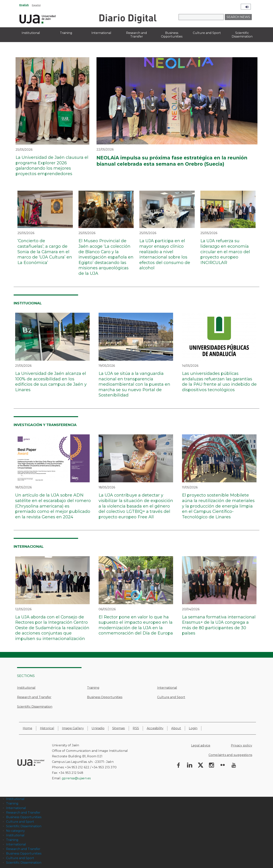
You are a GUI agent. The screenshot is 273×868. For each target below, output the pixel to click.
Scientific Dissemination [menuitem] (242, 35)
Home (27, 728)
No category (15, 831)
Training (93, 688)
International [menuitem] (101, 33)
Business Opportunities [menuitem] (172, 35)
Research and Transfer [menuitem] (136, 35)
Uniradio (98, 728)
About (176, 728)
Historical (47, 728)
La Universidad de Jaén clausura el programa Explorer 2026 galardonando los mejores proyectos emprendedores (52, 166)
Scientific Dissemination (35, 707)
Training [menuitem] (66, 33)
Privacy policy (242, 745)
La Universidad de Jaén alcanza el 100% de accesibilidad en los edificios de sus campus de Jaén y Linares (51, 382)
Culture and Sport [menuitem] (207, 33)
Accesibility (155, 728)
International (167, 688)
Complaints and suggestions (230, 755)
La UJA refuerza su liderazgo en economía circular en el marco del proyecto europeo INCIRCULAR (225, 252)
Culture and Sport (171, 697)
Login (193, 728)
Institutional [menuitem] (31, 33)
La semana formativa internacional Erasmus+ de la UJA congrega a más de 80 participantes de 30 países (219, 625)
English (24, 5)
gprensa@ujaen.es (76, 778)
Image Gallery (73, 728)
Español (36, 5)
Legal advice (201, 745)
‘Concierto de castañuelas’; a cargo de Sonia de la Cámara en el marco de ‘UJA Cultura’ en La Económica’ (45, 252)
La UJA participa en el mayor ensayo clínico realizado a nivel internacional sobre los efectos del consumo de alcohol (165, 254)
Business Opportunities (105, 697)
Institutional (26, 688)
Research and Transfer (34, 697)
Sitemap (119, 728)
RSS (136, 728)
